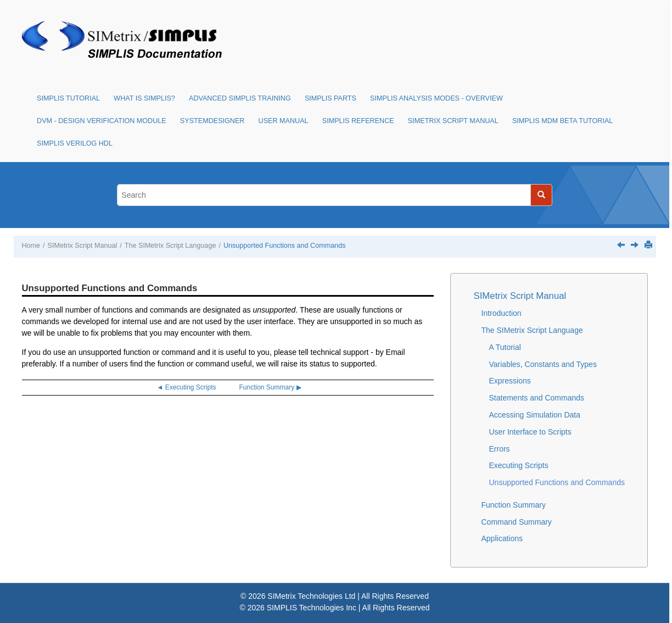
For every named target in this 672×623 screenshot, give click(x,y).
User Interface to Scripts (530, 432)
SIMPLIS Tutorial (68, 98)
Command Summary (517, 522)
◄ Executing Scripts (187, 387)
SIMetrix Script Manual (453, 121)
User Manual (284, 121)
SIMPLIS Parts (331, 98)
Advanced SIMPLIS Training (240, 98)
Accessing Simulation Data (535, 415)
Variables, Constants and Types (543, 364)
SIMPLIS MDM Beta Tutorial (562, 121)
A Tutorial (505, 347)
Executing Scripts (519, 465)
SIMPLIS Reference (358, 121)
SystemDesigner (212, 121)
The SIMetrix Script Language (170, 246)
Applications (502, 538)
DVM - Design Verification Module (102, 121)
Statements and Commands (537, 398)
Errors (500, 449)
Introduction (502, 313)
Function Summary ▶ (270, 387)
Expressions (510, 381)
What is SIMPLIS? (144, 98)
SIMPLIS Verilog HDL (75, 143)
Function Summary (514, 505)
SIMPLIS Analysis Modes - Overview (436, 98)
